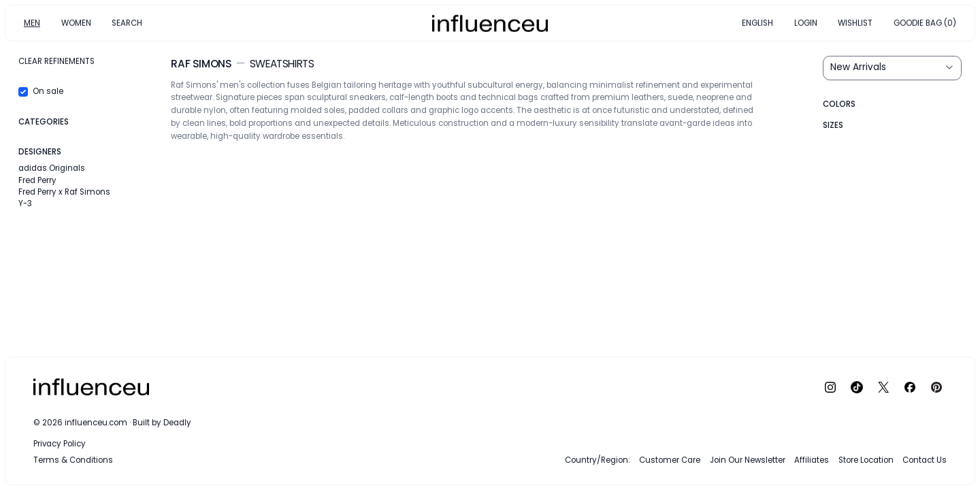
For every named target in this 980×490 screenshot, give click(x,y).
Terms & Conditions (73, 460)
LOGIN (806, 22)
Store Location (866, 460)
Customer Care (670, 460)
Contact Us (925, 460)
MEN (32, 22)
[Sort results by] (892, 68)
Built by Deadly (162, 423)
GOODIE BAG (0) (925, 22)
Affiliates (812, 460)
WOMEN (76, 22)
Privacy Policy (60, 444)
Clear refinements (56, 61)
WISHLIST (855, 22)
